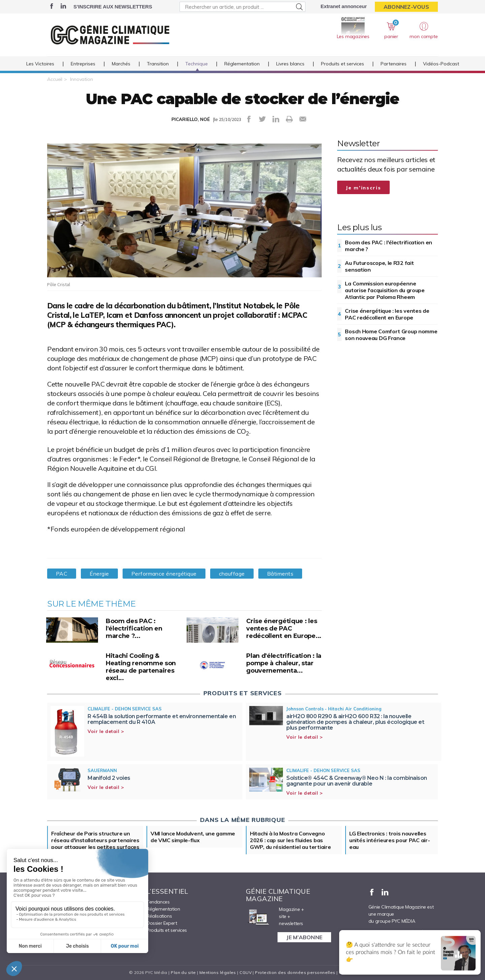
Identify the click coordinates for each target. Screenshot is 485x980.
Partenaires (394, 64)
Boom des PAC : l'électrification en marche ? (389, 246)
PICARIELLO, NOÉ (191, 119)
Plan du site (183, 972)
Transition (158, 64)
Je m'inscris (363, 188)
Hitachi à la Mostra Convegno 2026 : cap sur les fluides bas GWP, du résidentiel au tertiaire (290, 840)
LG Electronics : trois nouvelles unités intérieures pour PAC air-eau (390, 840)
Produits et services (343, 64)
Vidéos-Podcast (441, 64)
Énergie (99, 574)
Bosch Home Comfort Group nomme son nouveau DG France (391, 335)
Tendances (158, 902)
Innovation (82, 79)
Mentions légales (218, 972)
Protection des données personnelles (295, 972)
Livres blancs (290, 64)
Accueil (55, 79)
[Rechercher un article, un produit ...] (242, 7)
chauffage (232, 574)
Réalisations (159, 916)
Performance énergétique (164, 574)
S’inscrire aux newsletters (113, 7)
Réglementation (242, 64)
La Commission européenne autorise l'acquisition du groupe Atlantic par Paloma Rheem (385, 290)
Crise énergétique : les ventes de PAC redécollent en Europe (387, 314)
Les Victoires (40, 64)
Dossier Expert (162, 923)
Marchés (121, 64)
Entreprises (83, 64)
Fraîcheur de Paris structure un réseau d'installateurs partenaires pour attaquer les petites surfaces (95, 840)
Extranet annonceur (344, 6)
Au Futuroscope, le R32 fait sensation (379, 266)
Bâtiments (280, 574)
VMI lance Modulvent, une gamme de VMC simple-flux (193, 837)
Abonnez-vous (406, 7)
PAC (62, 574)
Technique (197, 64)
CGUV (246, 972)
